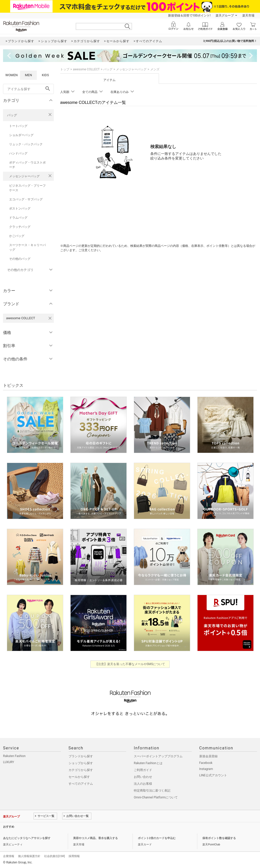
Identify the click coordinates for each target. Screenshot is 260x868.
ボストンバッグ (20, 208)
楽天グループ (225, 15)
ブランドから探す (81, 756)
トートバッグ (18, 126)
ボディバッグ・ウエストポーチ (27, 165)
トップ (65, 69)
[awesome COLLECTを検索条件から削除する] (50, 318)
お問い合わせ (143, 777)
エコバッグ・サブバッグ (26, 199)
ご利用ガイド (143, 770)
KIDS (45, 75)
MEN (28, 75)
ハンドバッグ (18, 153)
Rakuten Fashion (14, 756)
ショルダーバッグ (21, 135)
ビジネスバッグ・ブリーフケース (27, 188)
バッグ (12, 115)
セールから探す (79, 777)
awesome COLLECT (86, 69)
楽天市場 (248, 15)
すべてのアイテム (81, 784)
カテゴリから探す (81, 770)
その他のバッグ (20, 259)
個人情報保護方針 (29, 856)
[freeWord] (28, 89)
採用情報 (74, 856)
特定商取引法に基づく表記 (152, 791)
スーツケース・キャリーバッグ (27, 247)
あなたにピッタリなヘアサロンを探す (27, 838)
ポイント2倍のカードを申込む (157, 838)
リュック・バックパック (26, 144)
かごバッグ (17, 236)
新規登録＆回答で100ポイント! (189, 15)
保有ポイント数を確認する (219, 838)
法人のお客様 (143, 784)
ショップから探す (81, 763)
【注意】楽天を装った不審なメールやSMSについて (130, 664)
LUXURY (9, 762)
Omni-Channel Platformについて (156, 797)
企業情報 (9, 856)
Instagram (206, 769)
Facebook (206, 763)
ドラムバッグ (18, 218)
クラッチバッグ (20, 227)
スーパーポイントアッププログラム (158, 756)
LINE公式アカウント (213, 775)
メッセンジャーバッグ (24, 176)
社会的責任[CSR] (54, 856)
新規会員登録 (208, 756)
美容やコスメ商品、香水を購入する (95, 838)
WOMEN (12, 75)
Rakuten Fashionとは (148, 763)
